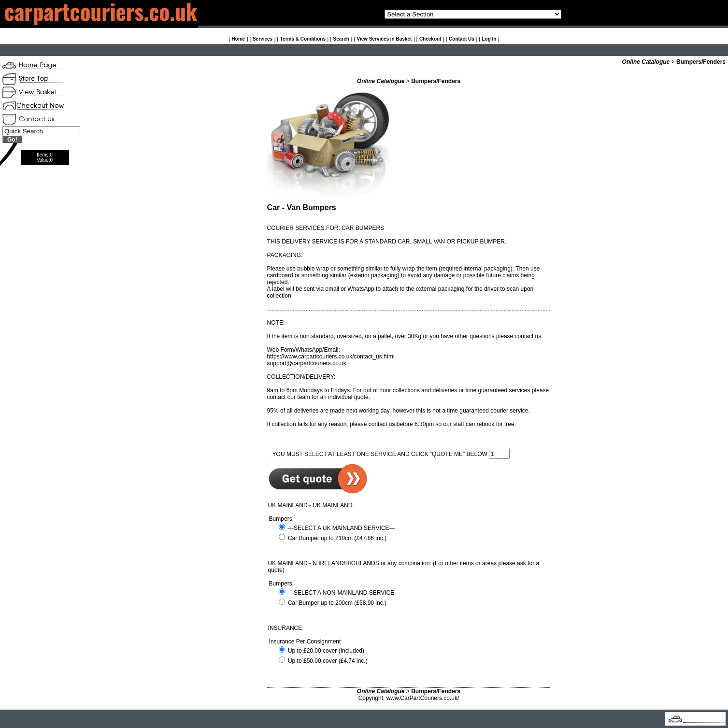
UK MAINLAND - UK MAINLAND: (311, 505)
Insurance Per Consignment (305, 642)
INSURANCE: (286, 628)
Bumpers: (281, 519)
